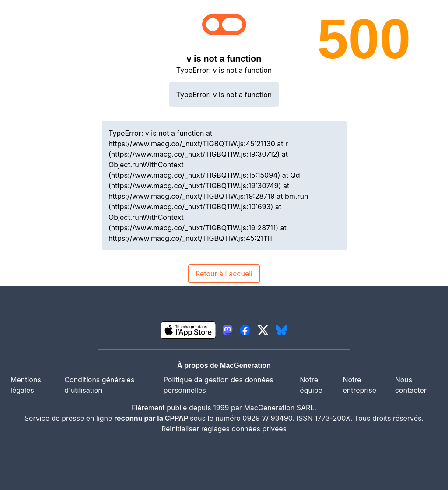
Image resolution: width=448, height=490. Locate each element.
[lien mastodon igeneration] (227, 330)
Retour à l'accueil (224, 274)
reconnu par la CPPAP (152, 418)
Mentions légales (26, 385)
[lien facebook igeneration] (245, 330)
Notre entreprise (359, 385)
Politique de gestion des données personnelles (219, 385)
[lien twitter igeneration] (263, 330)
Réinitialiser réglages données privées (224, 429)
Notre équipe (311, 385)
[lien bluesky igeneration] (282, 330)
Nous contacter (411, 385)
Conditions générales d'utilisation (99, 385)
